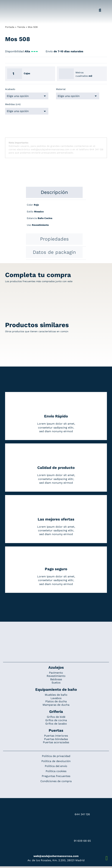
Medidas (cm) (13, 104)
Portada (10, 27)
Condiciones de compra (56, 781)
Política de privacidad (56, 756)
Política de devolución (56, 761)
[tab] (54, 192)
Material (61, 89)
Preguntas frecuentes (56, 776)
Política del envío (56, 766)
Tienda (21, 27)
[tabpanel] (56, 217)
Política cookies (56, 771)
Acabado (10, 89)
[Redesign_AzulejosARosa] (56, 633)
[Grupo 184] (11, 5)
